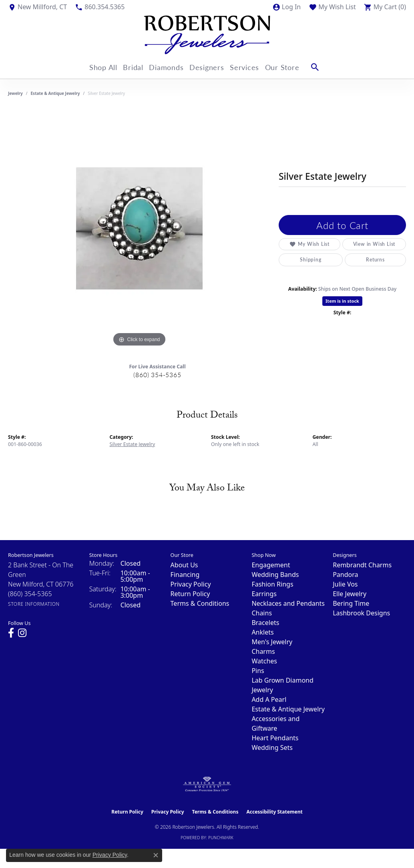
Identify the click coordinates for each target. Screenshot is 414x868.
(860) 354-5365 (157, 375)
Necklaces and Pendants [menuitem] (288, 603)
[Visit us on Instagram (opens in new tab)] (22, 633)
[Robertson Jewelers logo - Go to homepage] (207, 35)
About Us (184, 565)
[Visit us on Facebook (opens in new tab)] (11, 633)
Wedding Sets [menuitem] (272, 747)
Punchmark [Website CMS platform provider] (221, 838)
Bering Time (351, 603)
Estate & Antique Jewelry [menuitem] (288, 709)
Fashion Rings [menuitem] (272, 584)
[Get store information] (34, 604)
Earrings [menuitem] (264, 594)
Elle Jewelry (350, 594)
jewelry (15, 93)
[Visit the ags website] (207, 784)
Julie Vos (345, 584)
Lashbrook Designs (361, 613)
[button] (286, 7)
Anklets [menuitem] (262, 632)
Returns (375, 260)
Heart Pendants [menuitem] (275, 738)
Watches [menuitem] (264, 661)
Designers (211, 67)
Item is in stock (342, 301)
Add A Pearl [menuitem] (269, 699)
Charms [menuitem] (263, 651)
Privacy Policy (191, 584)
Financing (185, 575)
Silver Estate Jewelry (133, 444)
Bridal (129, 67)
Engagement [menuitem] (271, 565)
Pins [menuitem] (258, 671)
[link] (37, 7)
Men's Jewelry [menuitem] (272, 642)
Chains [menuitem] (262, 613)
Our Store (293, 67)
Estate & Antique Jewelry (55, 93)
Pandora (345, 575)
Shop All (95, 67)
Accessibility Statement (274, 812)
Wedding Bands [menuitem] (275, 575)
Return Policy (190, 594)
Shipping (310, 260)
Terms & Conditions (200, 603)
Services (252, 67)
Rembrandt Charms (362, 565)
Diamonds (167, 67)
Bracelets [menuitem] (265, 623)
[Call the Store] (30, 594)
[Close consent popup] (156, 855)
